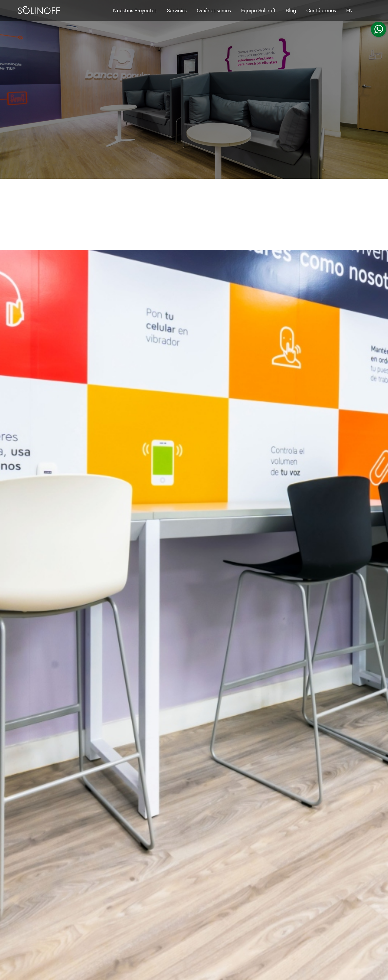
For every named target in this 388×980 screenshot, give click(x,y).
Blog (291, 11)
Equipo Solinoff (258, 11)
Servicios (177, 11)
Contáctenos (321, 11)
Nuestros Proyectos (135, 11)
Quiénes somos (214, 11)
